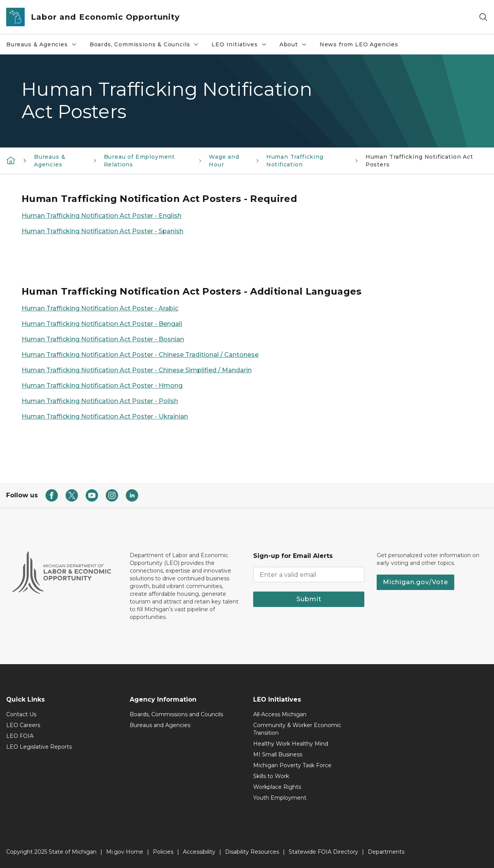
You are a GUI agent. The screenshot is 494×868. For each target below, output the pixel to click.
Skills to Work (271, 776)
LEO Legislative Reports (39, 747)
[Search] (483, 17)
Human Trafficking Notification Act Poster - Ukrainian (105, 416)
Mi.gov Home (125, 852)
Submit (309, 599)
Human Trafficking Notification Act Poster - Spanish (102, 231)
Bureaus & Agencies (45, 46)
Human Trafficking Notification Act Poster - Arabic (100, 308)
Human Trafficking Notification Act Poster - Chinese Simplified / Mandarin (137, 370)
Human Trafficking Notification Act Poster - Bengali (102, 324)
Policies (163, 852)
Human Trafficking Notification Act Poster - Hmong (102, 386)
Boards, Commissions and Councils (176, 714)
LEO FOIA (20, 736)
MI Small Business (278, 754)
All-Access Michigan (280, 714)
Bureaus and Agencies (160, 725)
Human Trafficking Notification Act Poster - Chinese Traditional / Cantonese (140, 355)
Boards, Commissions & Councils (147, 46)
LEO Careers (23, 725)
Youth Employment (280, 798)
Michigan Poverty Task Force (292, 765)
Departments (386, 852)
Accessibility (199, 852)
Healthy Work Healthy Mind (291, 744)
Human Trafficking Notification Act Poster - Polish (100, 401)
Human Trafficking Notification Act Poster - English (102, 216)
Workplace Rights (277, 787)
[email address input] (309, 575)
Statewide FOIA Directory (323, 852)
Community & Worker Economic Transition (297, 729)
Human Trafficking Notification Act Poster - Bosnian (103, 339)
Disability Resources (252, 852)
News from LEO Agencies (359, 44)
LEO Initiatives (242, 46)
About (296, 46)
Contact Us (21, 714)
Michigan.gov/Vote (415, 582)
